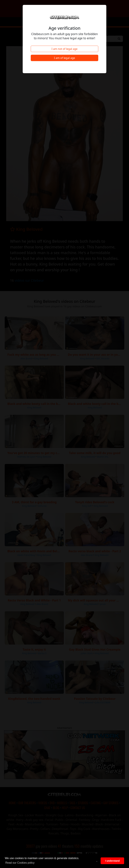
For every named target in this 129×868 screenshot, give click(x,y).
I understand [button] (112, 861)
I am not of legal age (65, 49)
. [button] (97, 861)
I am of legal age (64, 58)
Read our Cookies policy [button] (20, 863)
